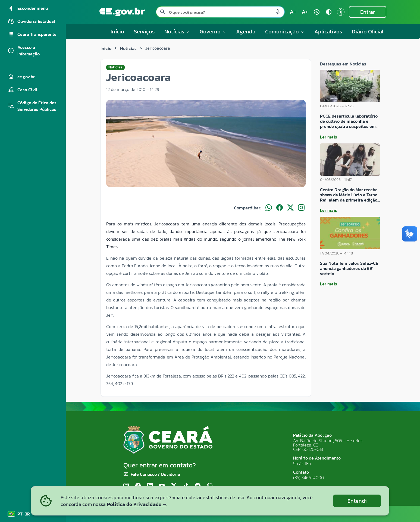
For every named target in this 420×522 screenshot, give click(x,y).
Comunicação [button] (285, 32)
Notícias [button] (177, 32)
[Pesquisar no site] (220, 12)
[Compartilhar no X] (290, 208)
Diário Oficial (368, 32)
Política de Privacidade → (137, 504)
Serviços (144, 32)
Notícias (128, 48)
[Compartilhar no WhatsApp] (269, 208)
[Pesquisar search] (163, 12)
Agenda (246, 32)
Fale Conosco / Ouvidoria (155, 474)
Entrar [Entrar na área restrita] (368, 12)
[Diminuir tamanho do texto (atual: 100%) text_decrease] (293, 12)
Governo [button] (213, 32)
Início (117, 32)
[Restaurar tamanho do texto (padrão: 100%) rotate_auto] (317, 12)
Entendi (357, 501)
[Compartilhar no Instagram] (301, 208)
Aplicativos (328, 32)
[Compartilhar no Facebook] (280, 208)
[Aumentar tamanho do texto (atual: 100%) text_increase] (305, 12)
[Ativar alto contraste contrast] (329, 12)
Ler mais (329, 137)
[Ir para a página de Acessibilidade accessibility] (341, 12)
